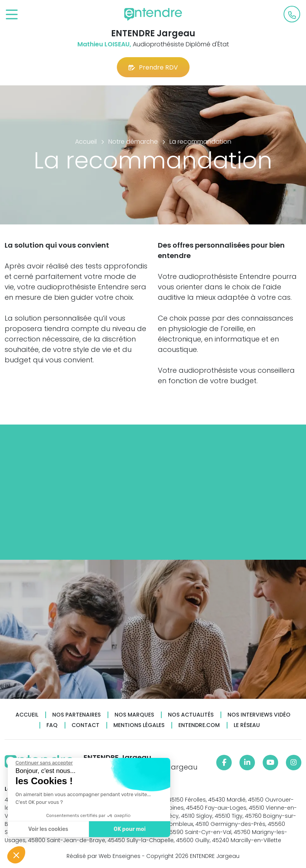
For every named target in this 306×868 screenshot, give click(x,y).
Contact (85, 725)
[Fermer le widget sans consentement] (43, 763)
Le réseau (247, 725)
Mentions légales (139, 725)
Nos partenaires (76, 715)
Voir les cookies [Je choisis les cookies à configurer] (47, 829)
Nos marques (134, 715)
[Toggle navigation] (12, 15)
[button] (16, 855)
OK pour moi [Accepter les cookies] (129, 829)
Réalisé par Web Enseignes (103, 856)
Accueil (27, 715)
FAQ (52, 725)
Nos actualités (191, 715)
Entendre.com (199, 725)
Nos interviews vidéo (259, 715)
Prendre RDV (153, 67)
